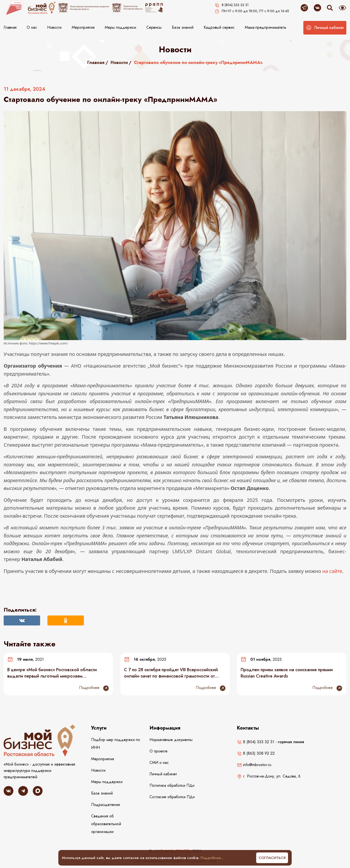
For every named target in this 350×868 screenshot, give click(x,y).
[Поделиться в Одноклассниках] (66, 620)
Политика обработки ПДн (172, 785)
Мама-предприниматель (266, 27)
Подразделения (105, 805)
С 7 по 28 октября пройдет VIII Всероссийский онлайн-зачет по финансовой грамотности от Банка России (171, 673)
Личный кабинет (163, 774)
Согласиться (272, 858)
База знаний (183, 27)
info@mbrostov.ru (254, 765)
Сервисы (154, 27)
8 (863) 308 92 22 (256, 753)
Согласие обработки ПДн (172, 797)
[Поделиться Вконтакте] (22, 620)
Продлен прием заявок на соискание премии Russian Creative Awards (287, 673)
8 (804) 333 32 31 (256, 742)
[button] (325, 28)
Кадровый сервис (219, 27)
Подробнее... (212, 858)
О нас (32, 27)
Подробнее (94, 688)
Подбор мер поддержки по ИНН (116, 744)
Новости (54, 27)
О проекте (158, 751)
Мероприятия (83, 27)
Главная (10, 27)
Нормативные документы (171, 740)
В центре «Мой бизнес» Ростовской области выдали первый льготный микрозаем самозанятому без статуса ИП (52, 673)
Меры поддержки (120, 27)
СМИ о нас (159, 763)
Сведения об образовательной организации (106, 824)
